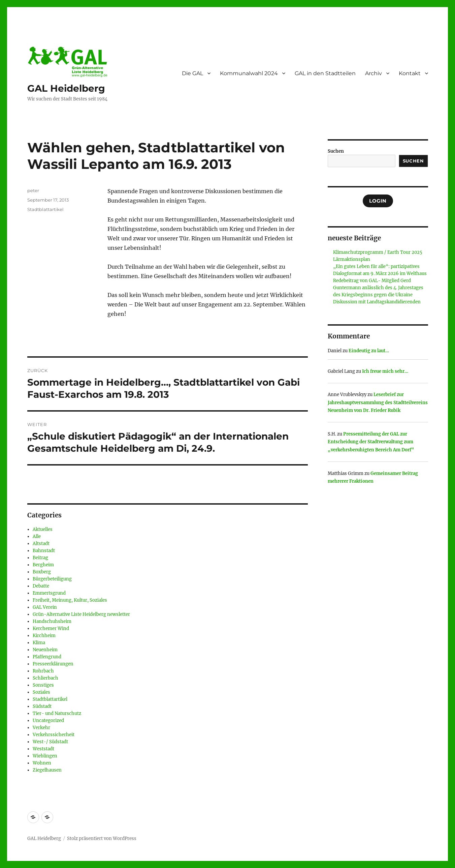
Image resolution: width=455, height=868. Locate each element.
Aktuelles (43, 529)
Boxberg (42, 572)
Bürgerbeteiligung (52, 579)
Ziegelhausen (47, 770)
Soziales (41, 692)
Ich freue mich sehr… (385, 371)
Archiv (373, 73)
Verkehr (41, 728)
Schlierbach (45, 678)
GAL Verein (45, 607)
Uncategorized (48, 721)
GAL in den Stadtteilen (325, 73)
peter (33, 190)
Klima (39, 643)
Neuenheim (45, 650)
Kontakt (410, 73)
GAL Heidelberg (66, 88)
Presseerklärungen (53, 664)
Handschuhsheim (52, 621)
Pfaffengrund (47, 657)
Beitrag (40, 558)
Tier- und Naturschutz (57, 713)
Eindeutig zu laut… (369, 351)
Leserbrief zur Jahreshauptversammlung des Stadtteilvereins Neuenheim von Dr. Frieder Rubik (378, 402)
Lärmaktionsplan (352, 259)
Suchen (336, 151)
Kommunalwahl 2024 (249, 73)
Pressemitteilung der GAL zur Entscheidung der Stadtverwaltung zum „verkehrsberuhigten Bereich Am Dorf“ (371, 442)
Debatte (41, 586)
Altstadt (41, 544)
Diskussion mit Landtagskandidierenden (377, 302)
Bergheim (43, 565)
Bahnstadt (44, 551)
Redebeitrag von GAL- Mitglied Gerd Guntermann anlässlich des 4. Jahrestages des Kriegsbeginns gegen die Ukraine (378, 288)
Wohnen (42, 763)
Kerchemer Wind (51, 628)
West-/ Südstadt (50, 742)
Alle (37, 536)
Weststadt (43, 749)
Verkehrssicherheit (54, 735)
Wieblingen (45, 756)
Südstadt (42, 706)
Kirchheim (44, 636)
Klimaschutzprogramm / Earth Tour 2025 (378, 252)
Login (378, 201)
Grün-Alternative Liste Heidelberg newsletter (81, 614)
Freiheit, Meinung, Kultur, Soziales (70, 600)
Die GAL (192, 73)
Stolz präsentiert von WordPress (102, 839)
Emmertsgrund (49, 593)
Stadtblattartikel (45, 209)
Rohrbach (43, 671)
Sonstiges (43, 685)
